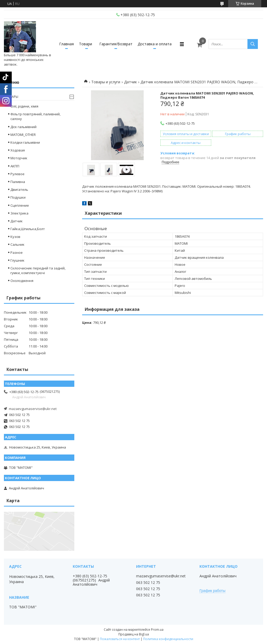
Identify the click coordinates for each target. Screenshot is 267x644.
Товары (12, 97)
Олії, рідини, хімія (24, 106)
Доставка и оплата (155, 44)
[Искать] (253, 44)
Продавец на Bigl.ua (134, 634)
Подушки (18, 197)
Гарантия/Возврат (116, 44)
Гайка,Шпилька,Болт (28, 229)
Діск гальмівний (23, 127)
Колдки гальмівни (25, 142)
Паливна (18, 182)
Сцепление (20, 205)
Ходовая (18, 150)
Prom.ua (157, 630)
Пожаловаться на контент (120, 639)
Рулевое (17, 174)
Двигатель (19, 190)
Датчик (131, 82)
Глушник (17, 260)
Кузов (15, 237)
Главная (66, 44)
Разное (17, 252)
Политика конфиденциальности (168, 639)
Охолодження (22, 281)
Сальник (17, 244)
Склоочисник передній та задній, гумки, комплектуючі (38, 270)
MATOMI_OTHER (23, 135)
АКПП (15, 166)
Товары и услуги (106, 82)
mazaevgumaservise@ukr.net (33, 409)
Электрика (19, 213)
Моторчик (19, 158)
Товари (86, 44)
